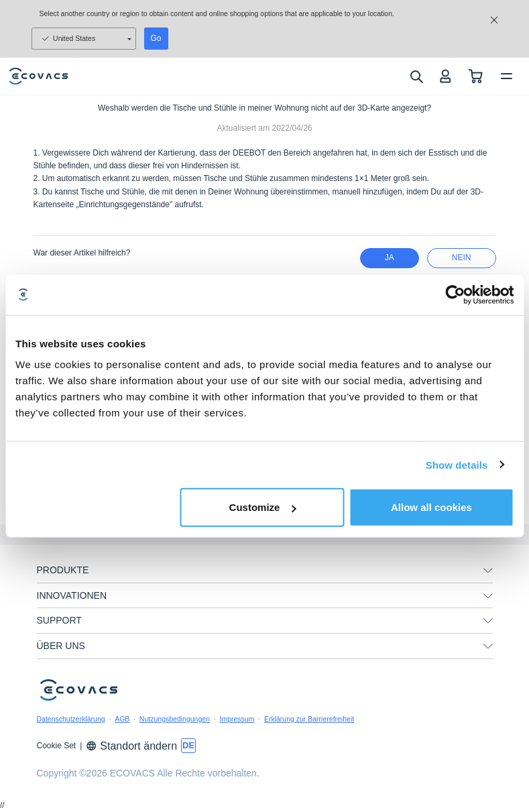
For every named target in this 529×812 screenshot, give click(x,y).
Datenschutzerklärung (71, 719)
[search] (416, 76)
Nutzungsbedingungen (175, 719)
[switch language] (188, 746)
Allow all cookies (431, 507)
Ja (390, 257)
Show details (457, 464)
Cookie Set (57, 746)
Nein (462, 257)
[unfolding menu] (488, 571)
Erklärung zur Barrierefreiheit (309, 719)
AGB (122, 719)
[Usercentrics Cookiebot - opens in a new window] (455, 294)
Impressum (237, 719)
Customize (263, 507)
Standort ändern (131, 746)
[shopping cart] (476, 76)
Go (156, 38)
